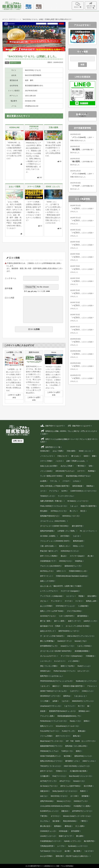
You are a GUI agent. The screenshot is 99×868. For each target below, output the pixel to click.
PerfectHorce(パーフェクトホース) (53, 721)
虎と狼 (90, 556)
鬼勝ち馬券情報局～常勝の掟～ (52, 501)
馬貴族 (81, 596)
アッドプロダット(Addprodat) (51, 596)
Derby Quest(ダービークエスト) (64, 791)
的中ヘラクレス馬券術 (48, 556)
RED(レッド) (78, 546)
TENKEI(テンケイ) (47, 496)
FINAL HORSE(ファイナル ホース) (53, 506)
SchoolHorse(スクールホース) (67, 726)
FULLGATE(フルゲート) (49, 731)
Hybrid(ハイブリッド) (72, 841)
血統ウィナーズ (74, 621)
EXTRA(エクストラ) (58, 511)
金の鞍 (67, 851)
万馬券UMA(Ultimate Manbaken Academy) (71, 576)
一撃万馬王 (80, 466)
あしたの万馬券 (46, 606)
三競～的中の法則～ (48, 546)
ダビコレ (43, 601)
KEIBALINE (44, 451)
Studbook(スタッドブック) (86, 681)
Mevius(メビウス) (63, 801)
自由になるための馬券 (48, 466)
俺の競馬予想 (89, 841)
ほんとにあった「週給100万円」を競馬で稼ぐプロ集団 (61, 586)
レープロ (61, 846)
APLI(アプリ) (64, 781)
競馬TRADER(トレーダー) (68, 631)
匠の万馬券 (88, 786)
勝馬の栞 (76, 736)
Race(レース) (75, 721)
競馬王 (78, 751)
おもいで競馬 (58, 451)
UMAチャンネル (88, 761)
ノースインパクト (47, 456)
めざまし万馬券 (67, 466)
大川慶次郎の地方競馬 (78, 771)
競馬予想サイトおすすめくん (51, 676)
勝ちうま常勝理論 (47, 641)
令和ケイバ (61, 571)
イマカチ (66, 481)
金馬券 (55, 701)
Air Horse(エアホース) (48, 786)
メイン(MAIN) (73, 661)
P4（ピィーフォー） (88, 531)
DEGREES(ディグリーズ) (50, 696)
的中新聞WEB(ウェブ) (48, 646)
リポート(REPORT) (66, 616)
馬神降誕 (91, 471)
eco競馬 (43, 481)
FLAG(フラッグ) (68, 731)
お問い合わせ (18, 441)
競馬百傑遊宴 (77, 486)
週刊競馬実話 (82, 616)
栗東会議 (81, 731)
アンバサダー (56, 601)
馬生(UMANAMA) (70, 821)
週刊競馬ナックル (72, 761)
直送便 (43, 711)
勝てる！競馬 (45, 621)
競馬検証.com (84, 711)
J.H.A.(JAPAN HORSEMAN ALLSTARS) (55, 806)
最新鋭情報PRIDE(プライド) (51, 746)
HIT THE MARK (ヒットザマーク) (80, 741)
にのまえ (76, 481)
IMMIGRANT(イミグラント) (82, 701)
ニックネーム (11, 278)
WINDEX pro (45, 671)
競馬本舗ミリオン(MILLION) (76, 746)
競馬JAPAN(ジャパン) (83, 756)
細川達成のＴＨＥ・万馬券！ (51, 626)
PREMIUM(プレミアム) (49, 751)
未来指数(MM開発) (82, 651)
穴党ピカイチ (62, 456)
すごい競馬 (80, 826)
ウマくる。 (54, 481)
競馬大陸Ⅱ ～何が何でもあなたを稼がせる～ (73, 856)
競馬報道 (57, 826)
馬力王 (83, 511)
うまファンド (69, 706)
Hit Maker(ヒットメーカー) (77, 501)
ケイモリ (79, 601)
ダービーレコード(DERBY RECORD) (54, 526)
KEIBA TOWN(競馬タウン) (50, 756)
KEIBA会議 (63, 831)
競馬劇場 (85, 796)
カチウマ (81, 471)
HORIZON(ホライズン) (69, 551)
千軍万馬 (43, 816)
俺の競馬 (77, 851)
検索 (82, 65)
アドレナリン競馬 (47, 716)
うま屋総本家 (83, 606)
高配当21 (65, 811)
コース (43, 491)
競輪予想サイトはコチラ (79, 426)
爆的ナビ (56, 686)
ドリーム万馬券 (46, 736)
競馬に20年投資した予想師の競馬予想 (54, 486)
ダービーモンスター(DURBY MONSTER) (55, 651)
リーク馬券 (44, 701)
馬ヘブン (73, 511)
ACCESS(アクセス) (47, 616)
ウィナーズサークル (65, 496)
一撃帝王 (83, 821)
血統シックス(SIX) (47, 581)
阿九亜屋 (43, 511)
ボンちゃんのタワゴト (48, 656)
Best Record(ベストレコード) (80, 776)
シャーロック (45, 661)
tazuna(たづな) (80, 641)
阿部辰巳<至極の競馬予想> (73, 686)
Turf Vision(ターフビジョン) (50, 851)
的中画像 (9, 288)
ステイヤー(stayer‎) (77, 556)
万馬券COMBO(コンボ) (77, 571)
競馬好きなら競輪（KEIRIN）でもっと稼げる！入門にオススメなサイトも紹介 (69, 432)
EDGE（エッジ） (85, 451)
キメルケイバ (59, 661)
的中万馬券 (65, 536)
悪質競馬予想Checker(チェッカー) (62, 711)
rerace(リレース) (67, 646)
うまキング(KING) (84, 646)
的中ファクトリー (62, 736)
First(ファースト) (59, 776)
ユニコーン (70, 596)
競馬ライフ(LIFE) (67, 666)
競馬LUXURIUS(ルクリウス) (51, 761)
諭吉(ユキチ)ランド (47, 631)
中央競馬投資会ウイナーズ (50, 841)
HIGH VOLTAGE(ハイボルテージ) (76, 766)
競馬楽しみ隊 (91, 601)
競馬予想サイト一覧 (50, 447)
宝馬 (90, 466)
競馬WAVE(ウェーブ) (72, 566)
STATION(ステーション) (65, 606)
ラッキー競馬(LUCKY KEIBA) (51, 476)
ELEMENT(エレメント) (49, 811)
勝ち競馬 (80, 836)
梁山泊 (63, 556)
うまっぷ (73, 506)
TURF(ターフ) (67, 751)
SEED (86, 456)
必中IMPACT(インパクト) (82, 811)
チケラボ (68, 601)
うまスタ (76, 536)
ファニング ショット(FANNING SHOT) (55, 541)
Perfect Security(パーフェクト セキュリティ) (71, 671)
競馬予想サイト (15, 63)
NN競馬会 (79, 561)
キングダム (44, 821)
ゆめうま (43, 796)
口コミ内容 (10, 298)
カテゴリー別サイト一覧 (91, 5)
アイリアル (53, 491)
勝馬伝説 (68, 826)
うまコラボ (88, 851)
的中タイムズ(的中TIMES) (70, 786)
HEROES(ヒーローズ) (70, 516)
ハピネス (59, 461)
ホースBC (74, 796)
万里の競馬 (71, 451)
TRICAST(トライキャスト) (50, 766)
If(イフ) (81, 706)
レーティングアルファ (48, 591)
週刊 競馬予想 (77, 526)
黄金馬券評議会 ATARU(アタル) (78, 476)
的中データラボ (46, 771)
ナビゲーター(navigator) (70, 591)
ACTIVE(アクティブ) (48, 781)
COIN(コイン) (87, 691)
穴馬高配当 (90, 656)
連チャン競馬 (59, 621)
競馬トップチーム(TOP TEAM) (52, 611)
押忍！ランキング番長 (48, 666)
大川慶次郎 (44, 776)
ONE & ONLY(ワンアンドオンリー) (80, 636)
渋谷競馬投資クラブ (48, 561)
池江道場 (56, 821)
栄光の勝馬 (92, 596)
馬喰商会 (90, 486)
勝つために (75, 456)
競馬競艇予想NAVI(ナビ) (49, 516)
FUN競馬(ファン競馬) (82, 806)
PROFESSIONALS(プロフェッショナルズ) (56, 681)
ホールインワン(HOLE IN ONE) (77, 626)
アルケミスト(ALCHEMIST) (50, 566)
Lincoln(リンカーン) (47, 836)
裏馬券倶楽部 (78, 541)
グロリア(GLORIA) (74, 611)
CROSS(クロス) (65, 561)
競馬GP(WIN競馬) (47, 531)
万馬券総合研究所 (47, 846)
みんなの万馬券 (46, 856)
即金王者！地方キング (48, 551)
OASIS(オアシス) (80, 801)
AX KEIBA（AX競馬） (48, 536)
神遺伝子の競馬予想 (88, 506)
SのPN (64, 491)
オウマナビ (55, 816)
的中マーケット (46, 576)
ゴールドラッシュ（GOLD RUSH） (53, 521)
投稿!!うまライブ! (66, 836)
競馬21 (86, 721)
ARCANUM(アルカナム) (64, 471)
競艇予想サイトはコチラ (52, 426)
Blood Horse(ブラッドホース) (51, 741)
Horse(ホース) (78, 781)
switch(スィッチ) (90, 621)
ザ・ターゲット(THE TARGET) (52, 636)
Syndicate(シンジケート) (77, 846)
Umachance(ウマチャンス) (50, 706)
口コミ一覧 (78, 5)
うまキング (44, 686)
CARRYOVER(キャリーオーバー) (83, 491)
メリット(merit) (46, 471)
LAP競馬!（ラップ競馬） (67, 531)
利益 (7, 63)
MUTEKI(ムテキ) (46, 571)
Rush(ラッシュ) (83, 666)
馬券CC (83, 791)
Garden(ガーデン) (64, 641)
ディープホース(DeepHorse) (71, 656)
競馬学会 (67, 696)
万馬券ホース (61, 771)
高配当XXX (44, 791)
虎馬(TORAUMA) (46, 801)
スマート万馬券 (46, 461)
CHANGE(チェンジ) (48, 831)
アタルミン (91, 686)
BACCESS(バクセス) (59, 796)
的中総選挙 (75, 831)
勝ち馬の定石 (45, 826)
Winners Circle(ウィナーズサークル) (76, 816)
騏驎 (94, 456)
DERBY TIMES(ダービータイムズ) (53, 691)
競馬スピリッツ (46, 726)
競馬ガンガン (64, 546)
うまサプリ (74, 691)
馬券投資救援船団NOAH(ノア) (69, 716)
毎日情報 (67, 756)
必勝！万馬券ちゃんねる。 (76, 461)
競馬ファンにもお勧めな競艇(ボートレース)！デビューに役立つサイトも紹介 (69, 440)
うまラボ (65, 701)
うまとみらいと (80, 696)
